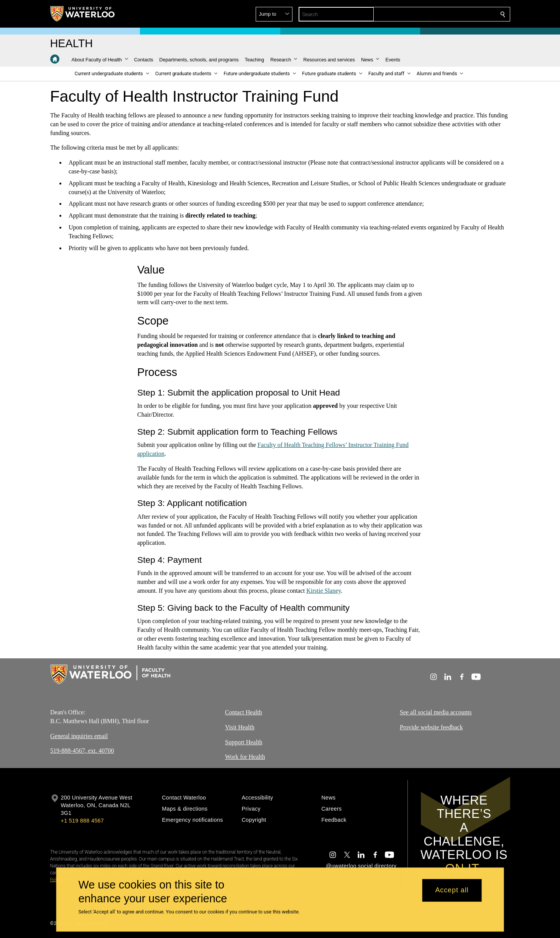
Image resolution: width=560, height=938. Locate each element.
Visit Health (240, 727)
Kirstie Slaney (324, 591)
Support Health (244, 742)
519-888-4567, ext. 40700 (82, 751)
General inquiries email (79, 736)
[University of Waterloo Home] (83, 14)
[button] (447, 14)
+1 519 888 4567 (82, 821)
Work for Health (245, 757)
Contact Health (243, 712)
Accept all (452, 890)
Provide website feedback (431, 727)
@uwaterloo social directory (361, 866)
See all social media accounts (436, 712)
